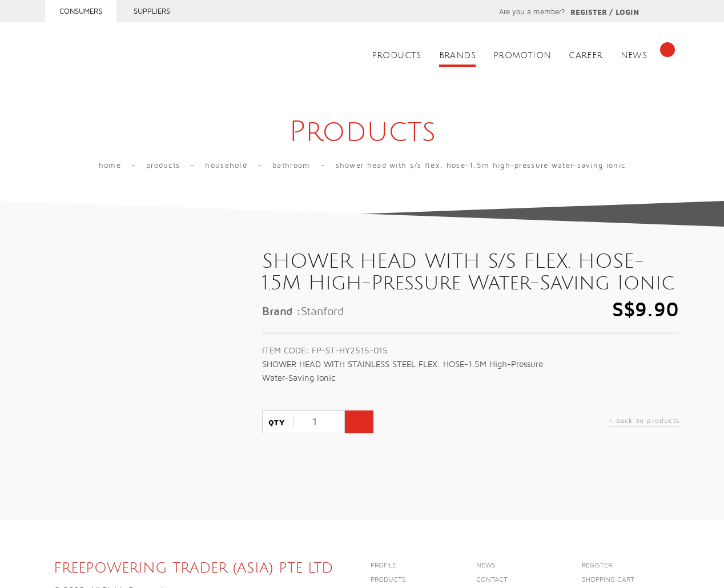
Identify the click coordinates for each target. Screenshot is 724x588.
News (634, 56)
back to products (644, 422)
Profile (383, 565)
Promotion (522, 56)
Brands (457, 56)
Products (397, 56)
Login (627, 13)
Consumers (81, 11)
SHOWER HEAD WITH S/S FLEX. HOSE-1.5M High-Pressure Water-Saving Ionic (481, 166)
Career (586, 56)
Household (226, 166)
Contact (492, 580)
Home (110, 166)
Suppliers (152, 11)
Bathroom (291, 166)
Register (589, 13)
